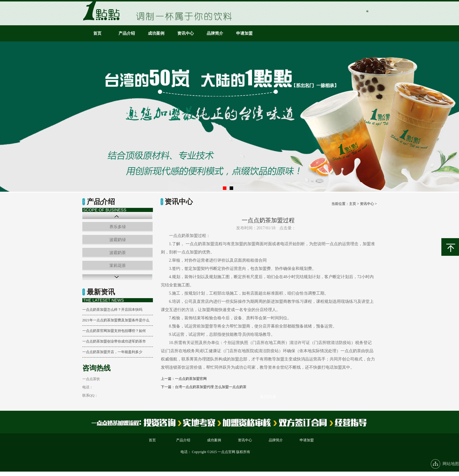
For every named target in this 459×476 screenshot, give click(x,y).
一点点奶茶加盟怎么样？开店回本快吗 (112, 310)
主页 (353, 204)
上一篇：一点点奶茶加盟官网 (184, 379)
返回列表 (268, 397)
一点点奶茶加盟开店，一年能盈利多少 (112, 352)
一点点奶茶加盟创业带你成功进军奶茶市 (114, 341)
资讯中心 (186, 33)
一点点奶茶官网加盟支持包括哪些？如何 (114, 331)
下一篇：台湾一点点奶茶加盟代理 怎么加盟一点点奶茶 (204, 387)
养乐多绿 (118, 227)
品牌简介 (215, 33)
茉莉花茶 (118, 266)
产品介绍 (127, 33)
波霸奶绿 (118, 240)
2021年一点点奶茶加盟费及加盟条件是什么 (116, 320)
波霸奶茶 (118, 253)
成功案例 (156, 33)
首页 (97, 33)
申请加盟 (244, 33)
